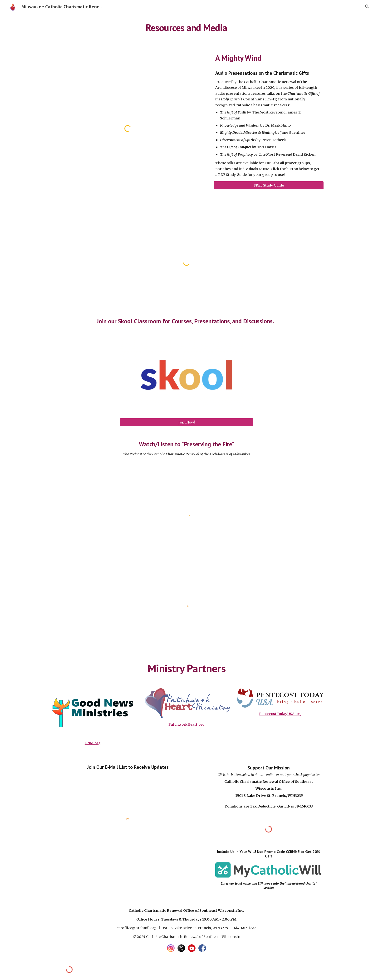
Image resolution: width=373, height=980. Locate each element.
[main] (186, 27)
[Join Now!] (186, 422)
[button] (367, 7)
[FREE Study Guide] (269, 185)
